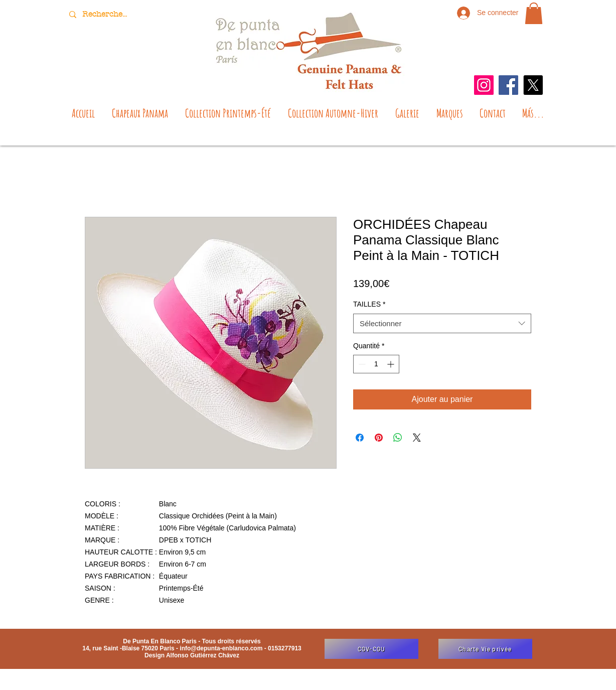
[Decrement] (361, 364)
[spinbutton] (376, 364)
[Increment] (392, 364)
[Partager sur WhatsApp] (398, 438)
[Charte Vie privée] (485, 649)
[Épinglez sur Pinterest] (379, 438)
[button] (534, 13)
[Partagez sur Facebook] (360, 438)
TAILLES (369, 304)
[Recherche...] (106, 14)
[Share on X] (417, 438)
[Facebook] (508, 85)
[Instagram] (484, 85)
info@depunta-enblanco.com (221, 648)
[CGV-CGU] (371, 649)
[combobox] (442, 323)
